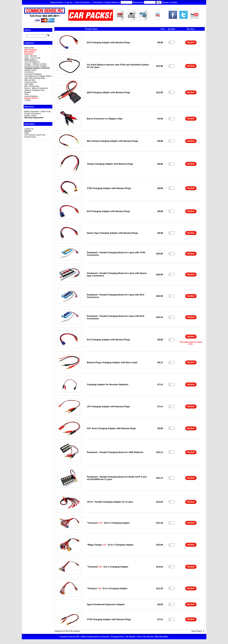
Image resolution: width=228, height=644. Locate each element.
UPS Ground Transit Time (35, 135)
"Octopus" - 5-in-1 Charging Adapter (107, 588)
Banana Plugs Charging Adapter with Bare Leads (112, 362)
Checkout (98, 2)
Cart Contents (83, 2)
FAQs (27, 133)
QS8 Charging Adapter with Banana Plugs (109, 92)
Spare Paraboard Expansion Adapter (106, 604)
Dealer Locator (170, 2)
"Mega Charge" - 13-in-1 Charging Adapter (110, 545)
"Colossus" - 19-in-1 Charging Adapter (108, 523)
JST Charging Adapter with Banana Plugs (108, 406)
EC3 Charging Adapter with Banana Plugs (108, 340)
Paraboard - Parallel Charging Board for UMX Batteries (115, 452)
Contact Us (29, 129)
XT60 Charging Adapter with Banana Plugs (109, 188)
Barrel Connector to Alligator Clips (105, 119)
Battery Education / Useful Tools (38, 111)
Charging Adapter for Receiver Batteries (108, 384)
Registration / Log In (61, 2)
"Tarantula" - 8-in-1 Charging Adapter (108, 567)
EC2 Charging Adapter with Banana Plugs (108, 42)
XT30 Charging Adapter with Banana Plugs (109, 619)
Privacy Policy (30, 137)
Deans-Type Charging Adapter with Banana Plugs (112, 233)
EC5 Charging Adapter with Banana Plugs (108, 211)
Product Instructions (33, 113)
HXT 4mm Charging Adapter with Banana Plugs (111, 428)
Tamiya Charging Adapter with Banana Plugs (110, 164)
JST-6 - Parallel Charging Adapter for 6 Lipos (110, 502)
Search (28, 30)
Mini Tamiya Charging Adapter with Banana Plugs (113, 141)
